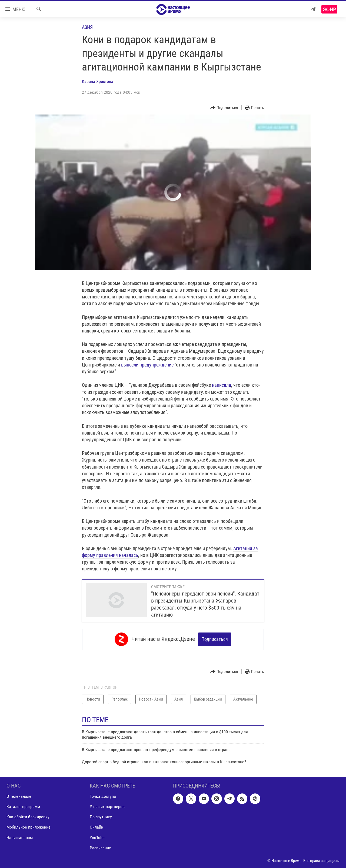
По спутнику (101, 817)
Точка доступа (103, 796)
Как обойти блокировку (28, 817)
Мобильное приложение (29, 827)
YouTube (97, 837)
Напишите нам (20, 837)
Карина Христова (98, 81)
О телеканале (19, 796)
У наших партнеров (107, 806)
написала (222, 385)
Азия (87, 27)
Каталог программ (23, 806)
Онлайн (97, 827)
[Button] (224, 108)
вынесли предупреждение (147, 365)
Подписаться (215, 639)
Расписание (100, 847)
